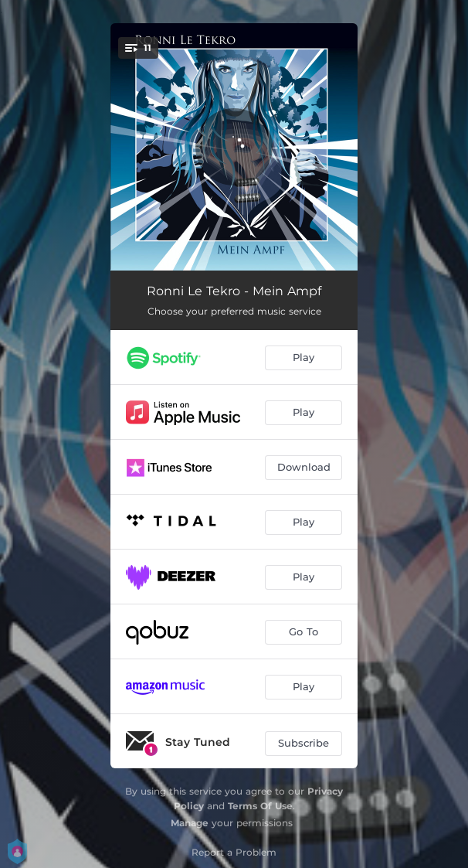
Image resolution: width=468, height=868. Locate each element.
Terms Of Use (260, 806)
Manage (190, 823)
